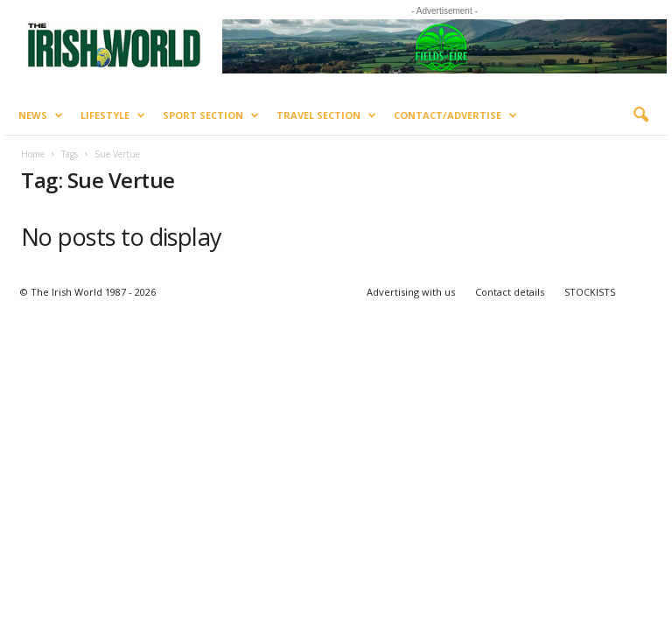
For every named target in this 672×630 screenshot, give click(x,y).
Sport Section (211, 115)
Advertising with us (411, 292)
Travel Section (326, 115)
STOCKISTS (590, 292)
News (41, 115)
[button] (640, 115)
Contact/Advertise (455, 115)
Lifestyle (113, 115)
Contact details (510, 292)
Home (33, 154)
